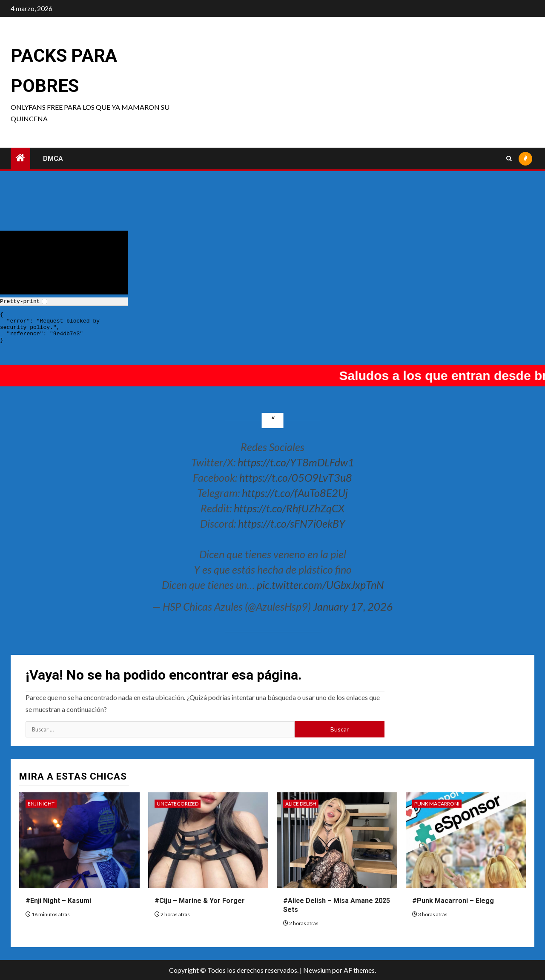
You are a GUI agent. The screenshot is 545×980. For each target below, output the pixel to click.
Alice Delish (301, 804)
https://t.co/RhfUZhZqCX (289, 508)
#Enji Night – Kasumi (58, 901)
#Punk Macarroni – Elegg (453, 901)
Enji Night (41, 804)
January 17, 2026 (353, 606)
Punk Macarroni (437, 804)
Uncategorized (178, 804)
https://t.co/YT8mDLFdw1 (296, 462)
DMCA (53, 159)
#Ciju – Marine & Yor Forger (200, 901)
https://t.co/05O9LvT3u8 (296, 477)
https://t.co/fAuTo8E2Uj (295, 493)
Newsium (317, 970)
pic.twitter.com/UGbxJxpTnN (320, 585)
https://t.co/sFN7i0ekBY (292, 523)
